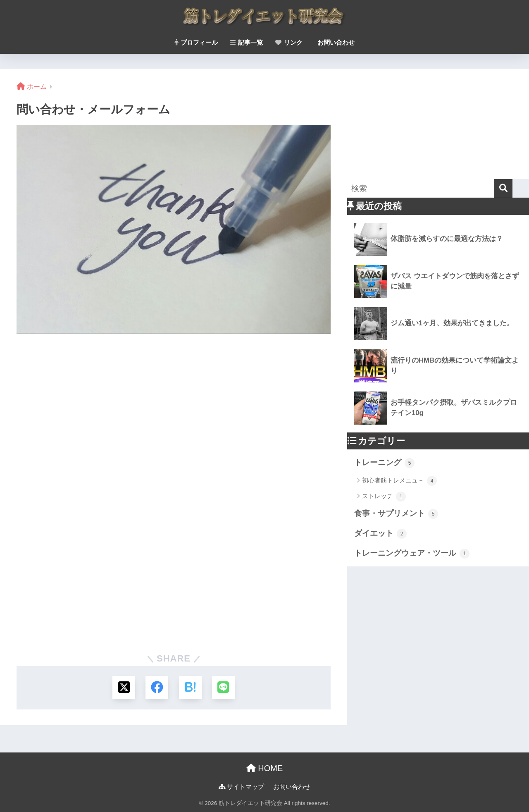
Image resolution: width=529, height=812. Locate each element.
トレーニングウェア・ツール (412, 554)
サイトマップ (241, 787)
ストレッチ (384, 497)
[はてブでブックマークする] (190, 687)
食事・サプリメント (396, 514)
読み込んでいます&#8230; (174, 487)
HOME (265, 768)
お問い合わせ (335, 42)
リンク (289, 42)
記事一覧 (247, 42)
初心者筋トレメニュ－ (399, 481)
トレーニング (384, 463)
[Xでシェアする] (124, 687)
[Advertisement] (438, 123)
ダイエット (380, 534)
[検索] (503, 188)
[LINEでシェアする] (223, 687)
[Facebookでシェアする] (157, 687)
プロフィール (196, 42)
